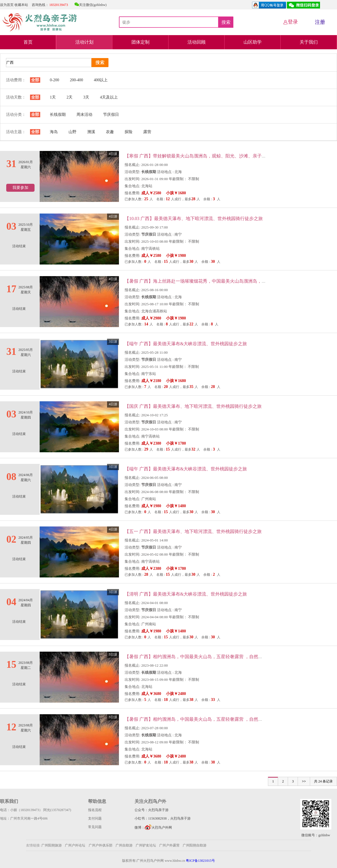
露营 (147, 132)
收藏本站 (21, 5)
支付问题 (95, 818)
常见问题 (95, 827)
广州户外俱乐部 (101, 845)
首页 (28, 42)
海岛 (54, 132)
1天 (53, 97)
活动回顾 (197, 42)
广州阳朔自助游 (195, 845)
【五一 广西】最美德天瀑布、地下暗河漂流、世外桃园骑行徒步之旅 (193, 531)
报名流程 (95, 810)
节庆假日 (111, 115)
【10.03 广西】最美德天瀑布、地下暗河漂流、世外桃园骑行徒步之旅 (194, 218)
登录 (291, 22)
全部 (35, 80)
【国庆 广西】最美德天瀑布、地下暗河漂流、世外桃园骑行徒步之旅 (193, 406)
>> (304, 781)
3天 (86, 97)
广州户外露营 (169, 845)
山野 (72, 132)
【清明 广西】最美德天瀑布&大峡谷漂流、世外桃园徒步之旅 (186, 594)
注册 (320, 22)
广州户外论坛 (75, 845)
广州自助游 (124, 845)
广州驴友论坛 (146, 845)
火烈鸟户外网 (158, 828)
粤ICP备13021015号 (200, 861)
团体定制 (140, 42)
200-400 (77, 80)
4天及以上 (109, 97)
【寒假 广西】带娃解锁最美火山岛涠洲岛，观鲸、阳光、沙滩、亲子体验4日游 (203, 156)
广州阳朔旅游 (52, 845)
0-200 (55, 80)
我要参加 (20, 188)
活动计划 (84, 42)
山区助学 (253, 42)
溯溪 (91, 132)
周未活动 (84, 115)
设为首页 (7, 5)
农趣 (110, 132)
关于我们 (309, 42)
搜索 (226, 22)
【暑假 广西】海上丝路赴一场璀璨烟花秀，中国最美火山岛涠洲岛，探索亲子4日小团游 (212, 281)
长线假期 (58, 115)
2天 (70, 97)
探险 (129, 132)
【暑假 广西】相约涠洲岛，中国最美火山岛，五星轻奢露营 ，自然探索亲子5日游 (206, 657)
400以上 (101, 80)
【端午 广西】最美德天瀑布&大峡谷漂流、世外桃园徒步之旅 (186, 344)
